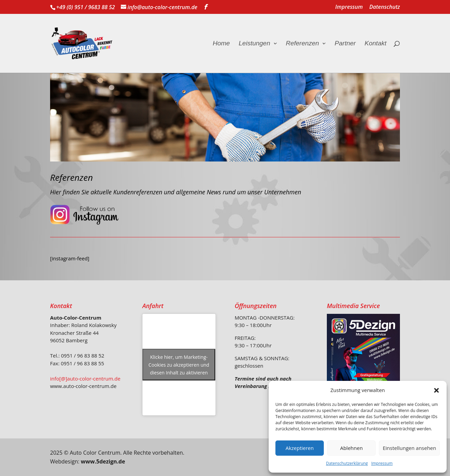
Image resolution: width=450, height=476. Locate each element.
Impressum (382, 463)
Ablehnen (351, 448)
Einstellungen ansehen (409, 448)
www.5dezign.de (103, 461)
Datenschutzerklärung (347, 463)
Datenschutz (385, 7)
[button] (436, 390)
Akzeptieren (300, 448)
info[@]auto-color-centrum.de (85, 378)
